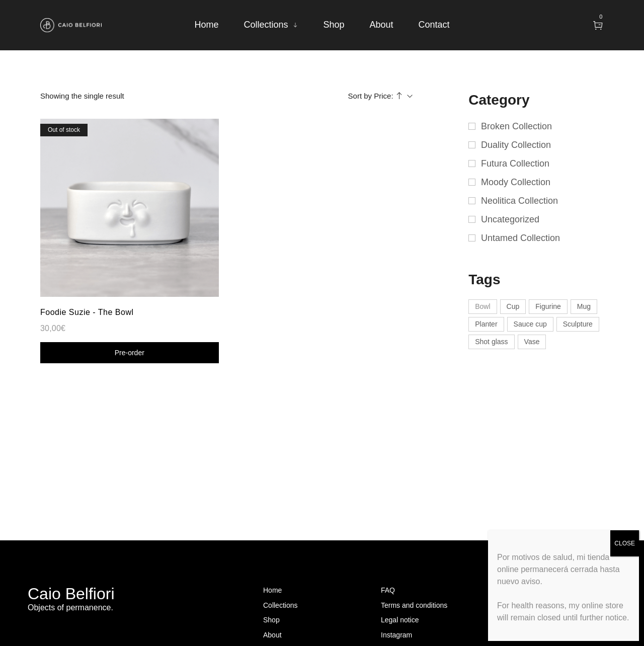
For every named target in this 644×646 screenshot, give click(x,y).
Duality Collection (516, 145)
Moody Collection (516, 182)
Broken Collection (516, 126)
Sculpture (578, 324)
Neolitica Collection (519, 201)
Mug (584, 306)
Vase (532, 342)
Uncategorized (510, 219)
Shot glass (491, 342)
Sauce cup (530, 324)
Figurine (548, 306)
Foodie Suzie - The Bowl (87, 312)
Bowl (482, 306)
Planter (486, 324)
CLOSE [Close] (625, 543)
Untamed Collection (520, 238)
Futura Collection (515, 164)
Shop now (129, 353)
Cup (513, 306)
